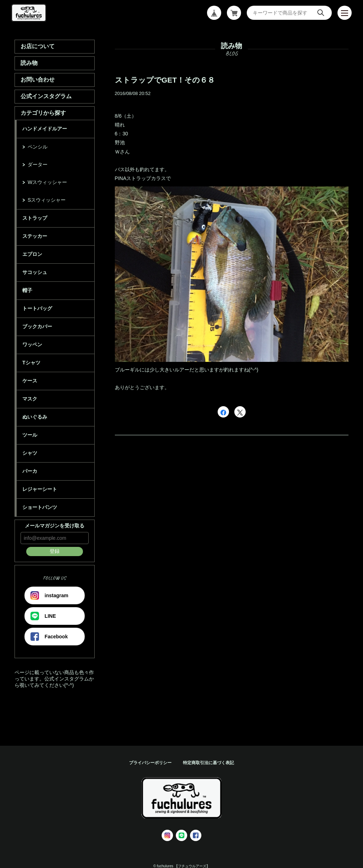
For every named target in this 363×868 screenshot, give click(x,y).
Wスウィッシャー (47, 182)
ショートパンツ (40, 507)
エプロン (32, 254)
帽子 (27, 290)
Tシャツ (31, 363)
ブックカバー (37, 326)
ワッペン (32, 345)
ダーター (38, 164)
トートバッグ (37, 308)
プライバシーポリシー (150, 763)
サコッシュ (35, 272)
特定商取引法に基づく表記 (208, 763)
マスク (30, 399)
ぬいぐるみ (35, 417)
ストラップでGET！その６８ (165, 80)
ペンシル (38, 147)
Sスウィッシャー (47, 200)
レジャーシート (40, 489)
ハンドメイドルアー (45, 129)
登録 (55, 551)
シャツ (30, 453)
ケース (30, 381)
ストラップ (35, 218)
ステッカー (35, 236)
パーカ (30, 471)
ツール (30, 435)
